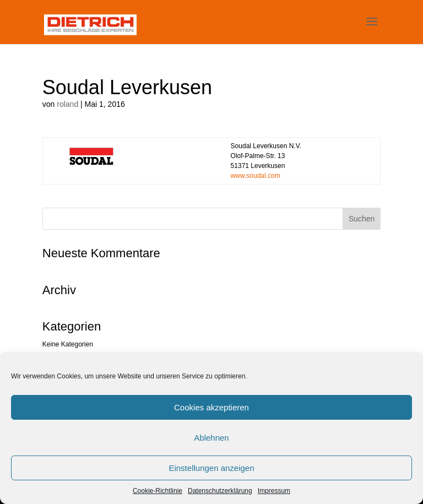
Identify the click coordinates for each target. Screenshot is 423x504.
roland (67, 104)
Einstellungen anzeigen (211, 468)
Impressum (274, 491)
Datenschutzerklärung (220, 491)
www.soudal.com (256, 176)
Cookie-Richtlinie (158, 491)
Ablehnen (211, 438)
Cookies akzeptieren (211, 407)
